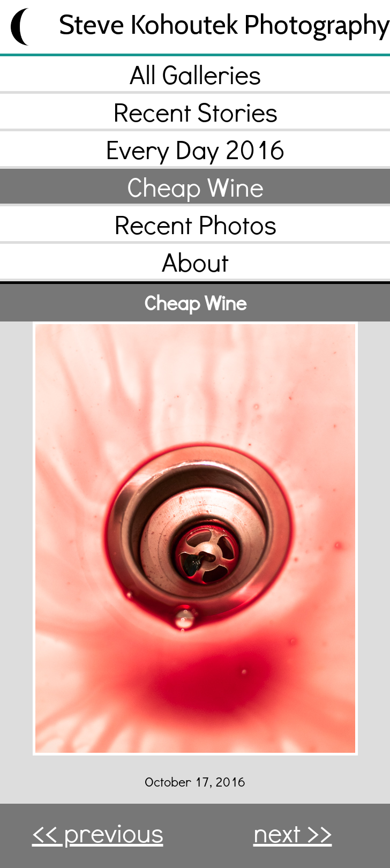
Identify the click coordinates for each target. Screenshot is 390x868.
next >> (293, 832)
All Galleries (195, 74)
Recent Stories (195, 111)
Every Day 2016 (195, 149)
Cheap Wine (195, 186)
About (195, 261)
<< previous (98, 832)
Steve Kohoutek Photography (224, 24)
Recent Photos (195, 224)
